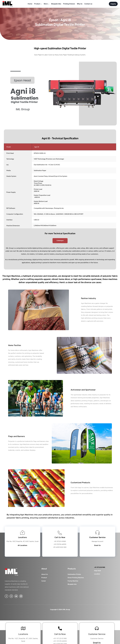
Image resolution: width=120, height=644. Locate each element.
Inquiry (113, 4)
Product (44, 578)
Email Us (97, 643)
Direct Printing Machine (76, 578)
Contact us (88, 4)
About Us (45, 574)
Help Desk (98, 571)
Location (97, 574)
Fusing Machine (73, 581)
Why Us (80, 4)
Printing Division (69, 4)
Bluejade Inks (56, 4)
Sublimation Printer (74, 574)
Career (44, 581)
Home (30, 4)
